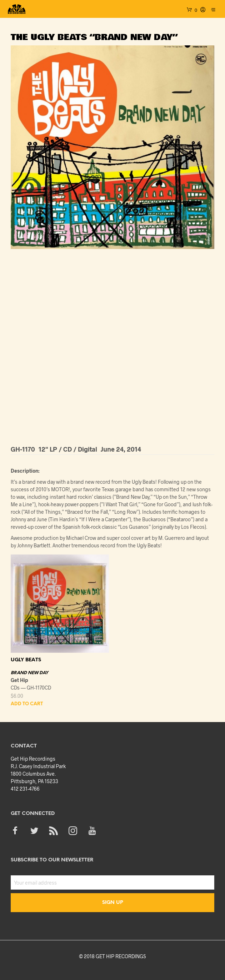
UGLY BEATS (26, 660)
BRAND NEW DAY (29, 673)
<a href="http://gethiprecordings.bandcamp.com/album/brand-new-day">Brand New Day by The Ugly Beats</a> (112, 346)
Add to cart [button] (27, 704)
